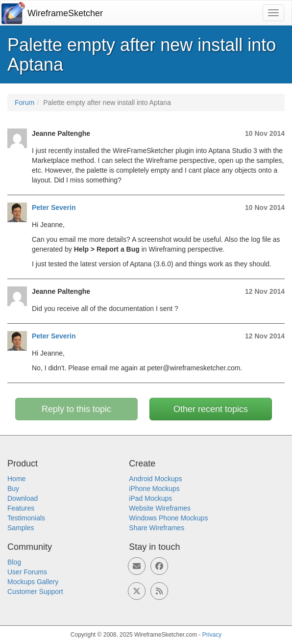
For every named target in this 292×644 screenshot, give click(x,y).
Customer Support (35, 592)
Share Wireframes (157, 528)
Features (21, 508)
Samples (21, 528)
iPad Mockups (150, 498)
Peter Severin (54, 207)
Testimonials (26, 518)
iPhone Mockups (154, 489)
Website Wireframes (160, 508)
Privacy (212, 635)
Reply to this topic (76, 409)
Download (23, 498)
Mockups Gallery (33, 582)
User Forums (27, 572)
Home (16, 479)
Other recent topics (211, 409)
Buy (13, 489)
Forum (24, 103)
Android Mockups (155, 479)
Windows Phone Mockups (168, 518)
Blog (14, 562)
